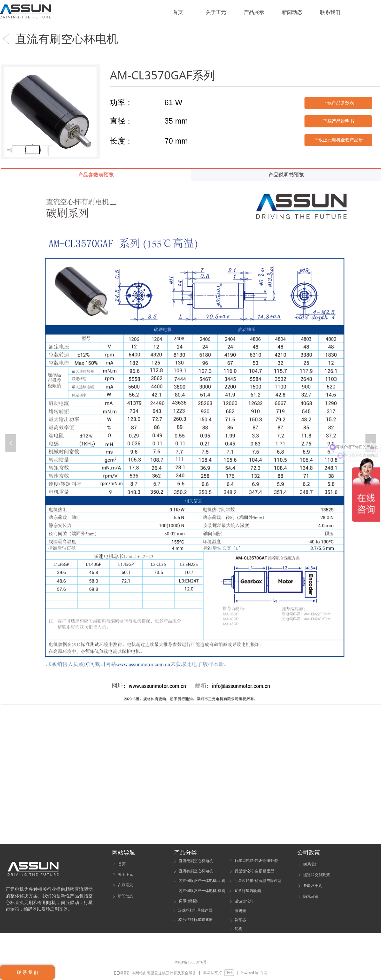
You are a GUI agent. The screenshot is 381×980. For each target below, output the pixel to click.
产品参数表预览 (96, 175)
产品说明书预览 (286, 175)
